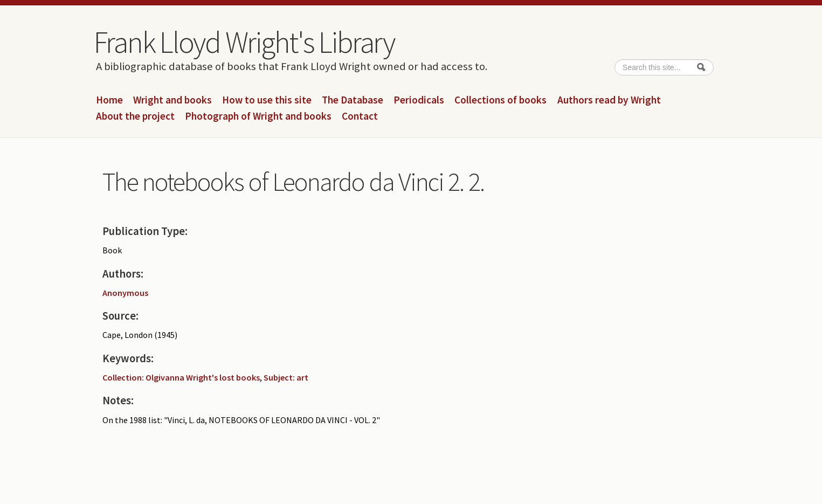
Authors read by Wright (609, 100)
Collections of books (500, 100)
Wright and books (172, 100)
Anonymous (125, 293)
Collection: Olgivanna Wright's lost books (181, 377)
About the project (135, 116)
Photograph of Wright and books (258, 116)
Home (109, 100)
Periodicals (419, 100)
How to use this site (267, 100)
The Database (353, 100)
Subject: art (286, 377)
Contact (360, 116)
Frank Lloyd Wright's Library (244, 42)
